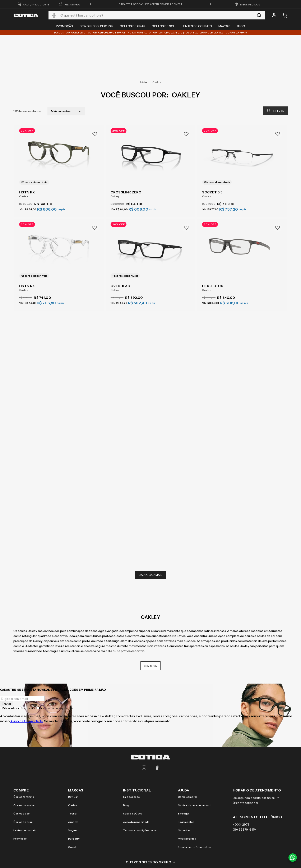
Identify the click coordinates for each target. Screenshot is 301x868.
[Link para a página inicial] (143, 42)
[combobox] (157, 15)
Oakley (157, 42)
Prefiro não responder (55, 668)
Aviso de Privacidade (26, 681)
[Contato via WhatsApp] (293, 858)
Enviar (7, 663)
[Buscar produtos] (259, 15)
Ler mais (151, 626)
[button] (91, 4)
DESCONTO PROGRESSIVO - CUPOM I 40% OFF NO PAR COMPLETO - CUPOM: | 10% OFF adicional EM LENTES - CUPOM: (151, 33)
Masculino (9, 668)
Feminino (28, 668)
